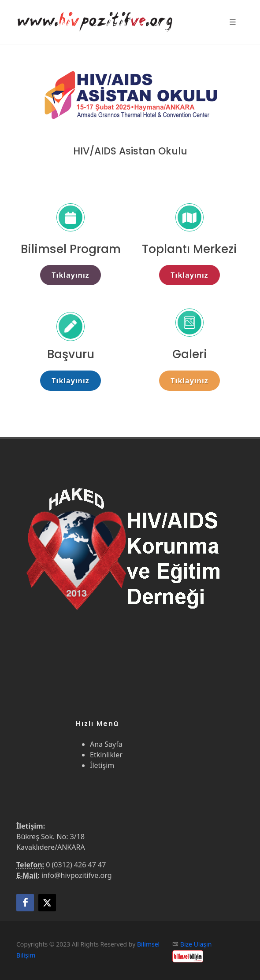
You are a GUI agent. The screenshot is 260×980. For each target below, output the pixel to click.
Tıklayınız (70, 275)
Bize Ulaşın (196, 944)
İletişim (102, 765)
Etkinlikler (106, 755)
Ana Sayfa (106, 744)
